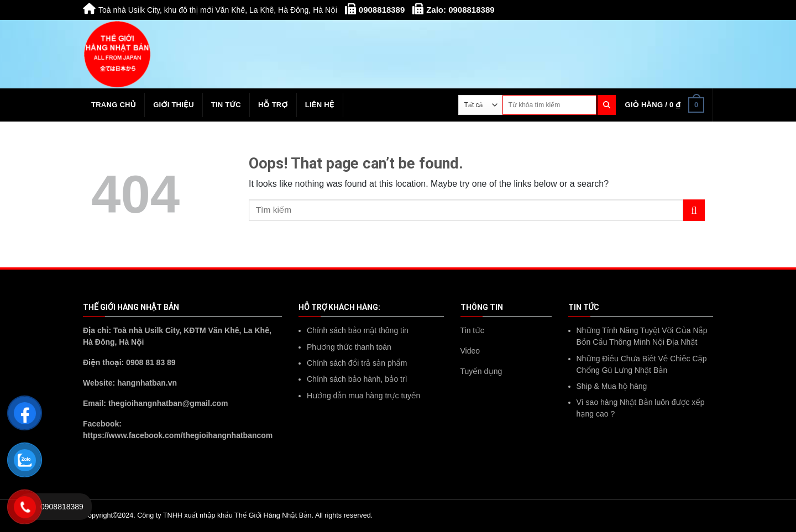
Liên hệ (320, 105)
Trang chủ (114, 105)
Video (470, 351)
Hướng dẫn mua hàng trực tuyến (363, 396)
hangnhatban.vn (147, 383)
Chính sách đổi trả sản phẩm (357, 363)
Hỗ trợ (273, 105)
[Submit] (694, 210)
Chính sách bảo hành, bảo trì (357, 379)
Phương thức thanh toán (349, 347)
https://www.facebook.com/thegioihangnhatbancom (178, 435)
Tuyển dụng (481, 371)
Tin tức (226, 105)
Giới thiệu (174, 105)
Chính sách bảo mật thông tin (358, 330)
